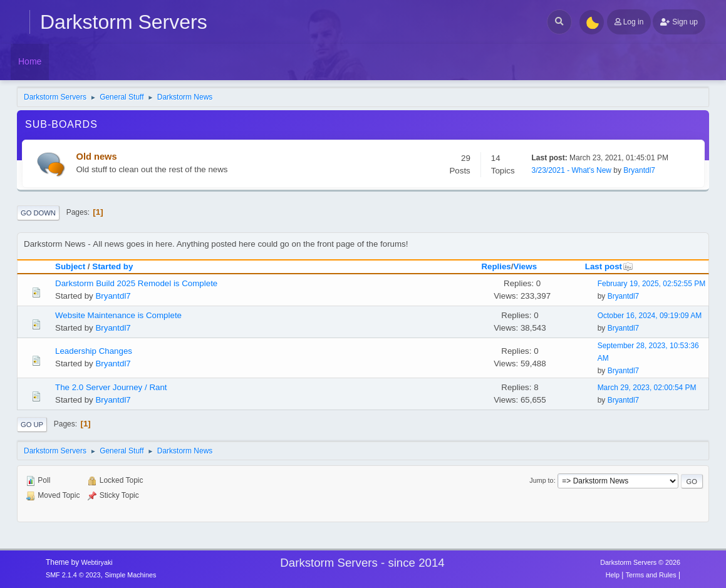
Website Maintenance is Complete (118, 315)
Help (613, 575)
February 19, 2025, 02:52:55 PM (652, 284)
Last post (609, 266)
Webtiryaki (97, 562)
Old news (97, 157)
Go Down (38, 213)
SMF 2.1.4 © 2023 (73, 575)
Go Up (32, 425)
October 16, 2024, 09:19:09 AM (650, 316)
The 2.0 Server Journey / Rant (111, 387)
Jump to (541, 480)
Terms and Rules (651, 575)
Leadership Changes (94, 351)
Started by (112, 266)
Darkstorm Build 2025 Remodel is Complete (136, 283)
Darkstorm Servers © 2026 (640, 562)
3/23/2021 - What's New (572, 170)
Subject (70, 266)
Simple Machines (130, 575)
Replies (496, 266)
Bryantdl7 (639, 170)
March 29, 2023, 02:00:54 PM (647, 388)
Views (526, 266)
